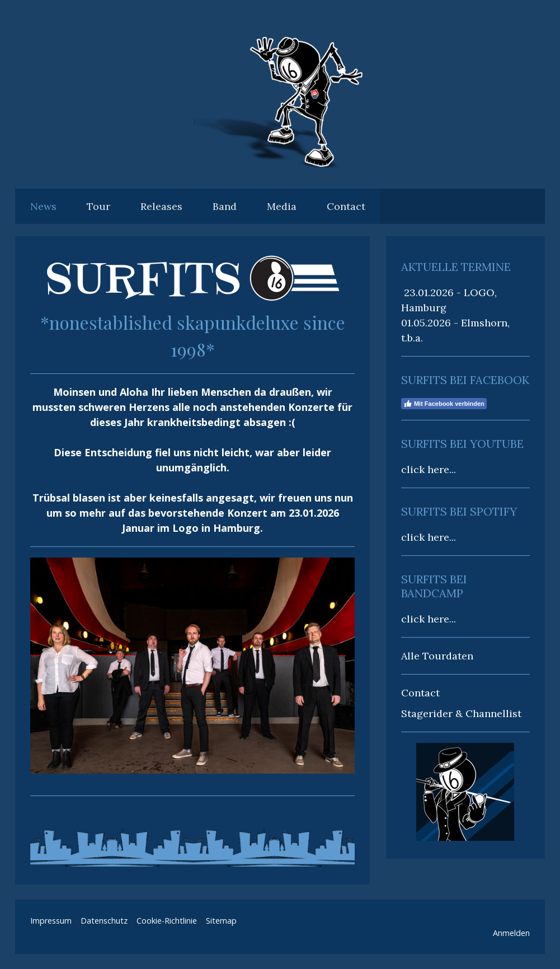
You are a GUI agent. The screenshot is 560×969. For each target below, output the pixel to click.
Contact (346, 206)
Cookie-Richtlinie (167, 921)
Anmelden (511, 933)
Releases (161, 206)
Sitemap (221, 921)
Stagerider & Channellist (461, 713)
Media (282, 206)
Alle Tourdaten (437, 656)
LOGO (479, 292)
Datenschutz (104, 921)
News (43, 206)
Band (225, 206)
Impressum (51, 921)
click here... (429, 469)
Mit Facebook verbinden (444, 404)
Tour (98, 206)
